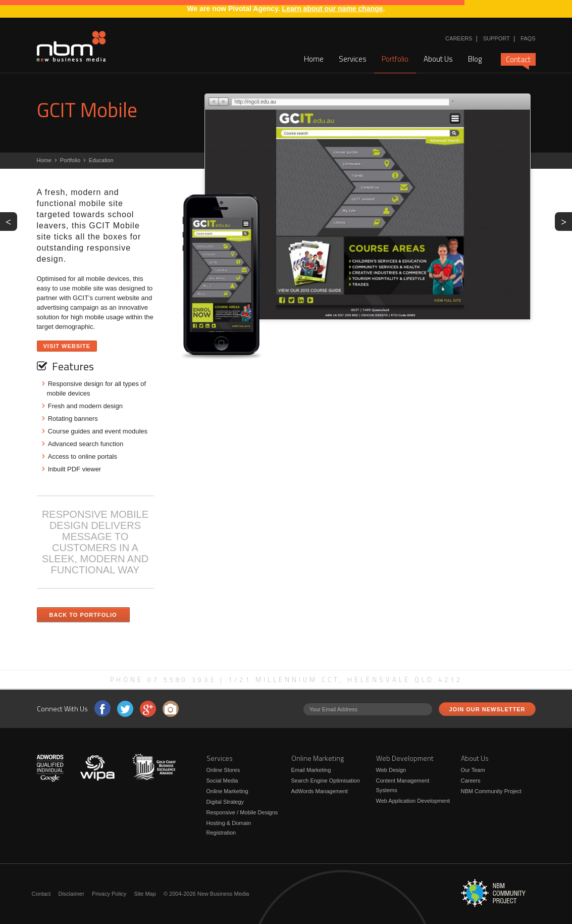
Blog (475, 59)
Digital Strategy (225, 802)
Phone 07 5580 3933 (163, 679)
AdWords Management (320, 791)
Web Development (405, 758)
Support (497, 38)
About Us (438, 59)
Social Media (222, 781)
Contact (518, 60)
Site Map (145, 894)
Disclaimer (71, 894)
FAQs (528, 38)
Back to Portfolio (83, 615)
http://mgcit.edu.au (255, 102)
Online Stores (223, 770)
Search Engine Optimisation (326, 781)
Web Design (391, 770)
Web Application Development (413, 801)
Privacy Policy (109, 894)
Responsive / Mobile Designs (242, 812)
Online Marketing (227, 791)
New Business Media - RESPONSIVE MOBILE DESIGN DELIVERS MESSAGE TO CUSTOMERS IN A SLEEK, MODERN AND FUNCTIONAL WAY (71, 46)
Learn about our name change (333, 9)
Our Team (473, 770)
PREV (11, 221)
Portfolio (395, 59)
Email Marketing (311, 770)
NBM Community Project (491, 791)
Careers (459, 38)
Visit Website (67, 346)
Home (314, 59)
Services (353, 59)
